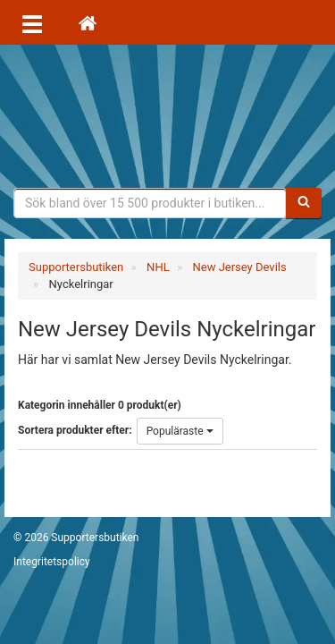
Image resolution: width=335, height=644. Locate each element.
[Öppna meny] (32, 22)
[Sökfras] (150, 203)
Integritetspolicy (52, 562)
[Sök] (304, 203)
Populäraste (180, 431)
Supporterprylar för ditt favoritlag (168, 116)
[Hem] (88, 22)
